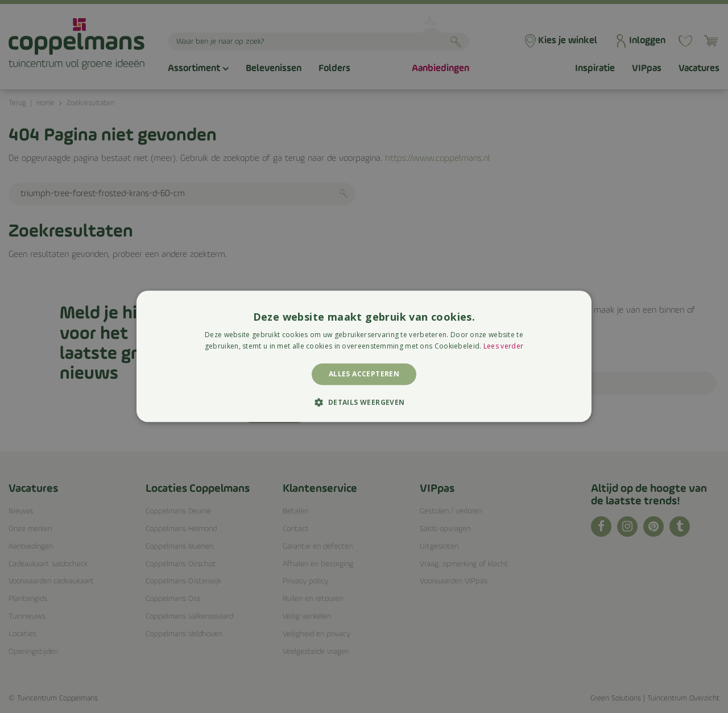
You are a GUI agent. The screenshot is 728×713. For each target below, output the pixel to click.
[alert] (364, 356)
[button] (364, 403)
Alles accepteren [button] (364, 374)
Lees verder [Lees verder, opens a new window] (503, 347)
